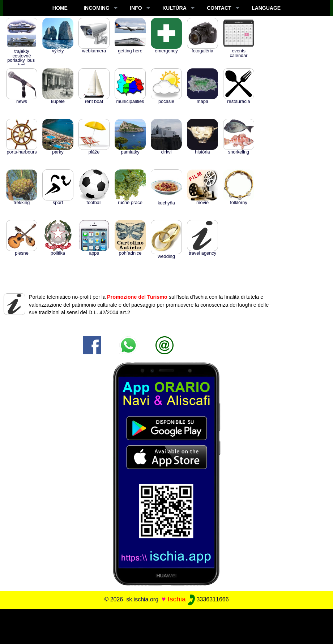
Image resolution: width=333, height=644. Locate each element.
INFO (136, 8)
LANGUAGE (266, 8)
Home (60, 8)
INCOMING (97, 8)
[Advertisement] (167, 625)
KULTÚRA (174, 8)
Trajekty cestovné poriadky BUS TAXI (22, 49)
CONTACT (219, 8)
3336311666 (208, 599)
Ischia (177, 599)
